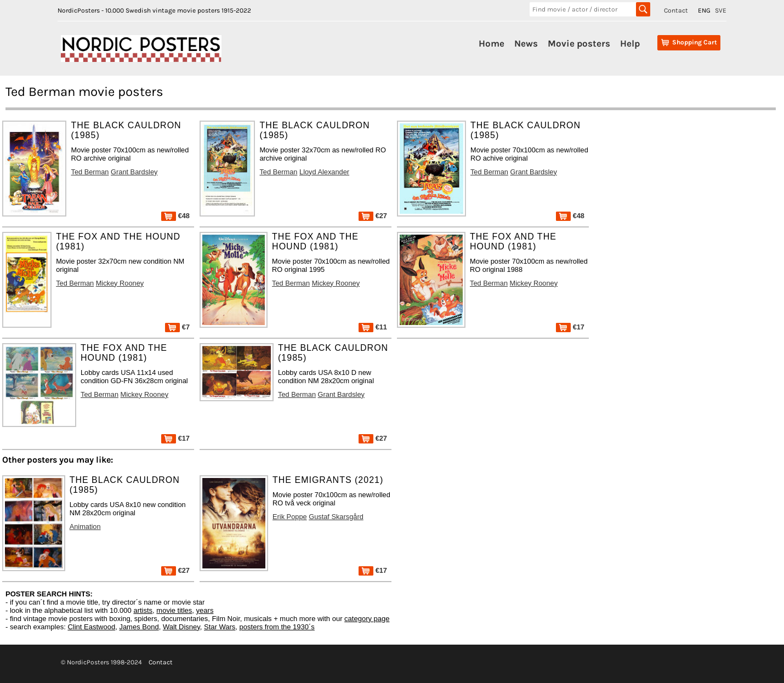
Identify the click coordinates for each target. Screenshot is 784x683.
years (205, 610)
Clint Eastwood (91, 627)
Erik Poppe (290, 517)
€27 (373, 216)
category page (367, 619)
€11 (373, 327)
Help (630, 43)
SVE (721, 10)
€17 (570, 327)
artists (143, 610)
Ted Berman (90, 172)
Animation (85, 527)
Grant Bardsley (134, 172)
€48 (175, 216)
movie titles (174, 610)
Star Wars (220, 627)
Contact (676, 10)
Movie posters (579, 43)
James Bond (139, 627)
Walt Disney (181, 627)
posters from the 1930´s (277, 627)
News (526, 43)
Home (492, 43)
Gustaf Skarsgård (336, 517)
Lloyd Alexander (324, 172)
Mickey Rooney (120, 283)
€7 (177, 327)
